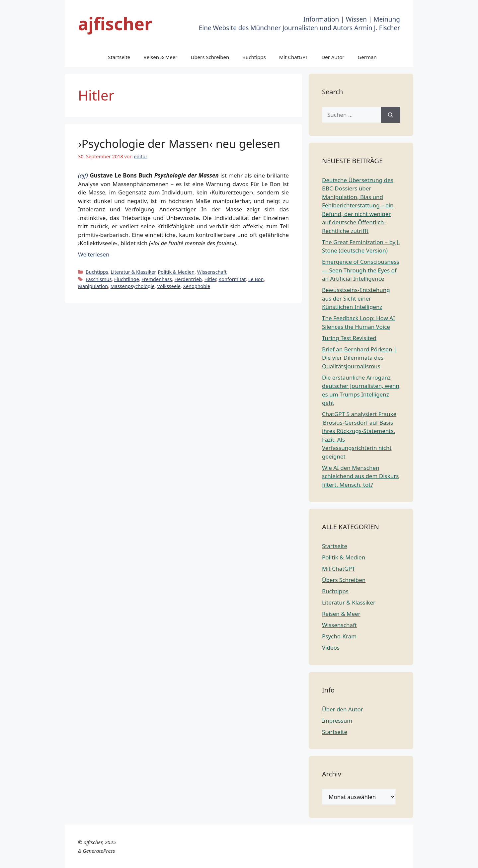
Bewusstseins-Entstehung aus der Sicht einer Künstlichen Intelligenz (356, 298)
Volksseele (169, 286)
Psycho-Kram (339, 636)
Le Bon (256, 279)
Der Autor (333, 57)
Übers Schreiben (210, 57)
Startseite (119, 57)
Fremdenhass (157, 279)
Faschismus (99, 279)
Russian (440, 859)
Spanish (463, 859)
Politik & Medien (176, 272)
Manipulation (93, 286)
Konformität (232, 279)
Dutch (306, 859)
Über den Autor (343, 709)
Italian (388, 859)
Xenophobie (197, 286)
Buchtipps (254, 57)
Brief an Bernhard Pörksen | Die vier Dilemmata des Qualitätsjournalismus (359, 358)
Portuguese (413, 859)
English (325, 859)
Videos (331, 648)
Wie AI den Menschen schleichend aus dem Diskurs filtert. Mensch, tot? (360, 476)
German (367, 57)
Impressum (337, 721)
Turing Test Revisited (349, 338)
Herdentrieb (188, 279)
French (345, 859)
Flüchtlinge (127, 279)
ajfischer (115, 23)
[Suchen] (391, 115)
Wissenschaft (212, 272)
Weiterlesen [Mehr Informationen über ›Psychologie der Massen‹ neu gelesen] (94, 254)
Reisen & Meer (160, 57)
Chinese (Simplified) (271, 859)
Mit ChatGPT (294, 57)
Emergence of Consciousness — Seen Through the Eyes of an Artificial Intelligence (361, 270)
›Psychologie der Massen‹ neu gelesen (179, 144)
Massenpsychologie (133, 286)
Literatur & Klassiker (133, 272)
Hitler (210, 279)
